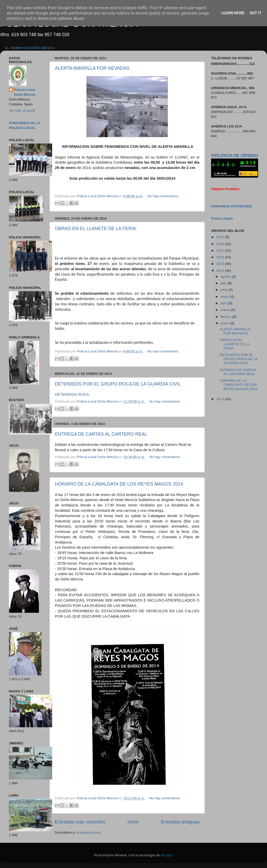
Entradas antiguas (180, 822)
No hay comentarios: (163, 196)
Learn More (233, 13)
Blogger (167, 855)
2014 (221, 271)
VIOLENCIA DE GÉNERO (234, 156)
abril (224, 303)
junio (225, 290)
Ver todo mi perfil (22, 111)
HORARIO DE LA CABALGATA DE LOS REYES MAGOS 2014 (119, 484)
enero (225, 323)
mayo (225, 297)
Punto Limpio (222, 218)
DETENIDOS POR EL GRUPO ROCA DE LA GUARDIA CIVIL (118, 384)
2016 (221, 257)
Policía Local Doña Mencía (25, 92)
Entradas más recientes (80, 822)
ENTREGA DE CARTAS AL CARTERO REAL (101, 434)
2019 (221, 237)
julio (224, 283)
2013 (221, 399)
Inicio (133, 822)
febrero (226, 317)
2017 (221, 251)
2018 (221, 244)
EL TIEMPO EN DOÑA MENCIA (30, 48)
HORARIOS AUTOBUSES (232, 206)
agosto (226, 276)
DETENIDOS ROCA (72, 394)
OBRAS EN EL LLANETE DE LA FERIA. (96, 229)
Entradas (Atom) (89, 833)
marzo (226, 310)
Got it (256, 13)
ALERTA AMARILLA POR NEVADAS (92, 68)
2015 (221, 264)
